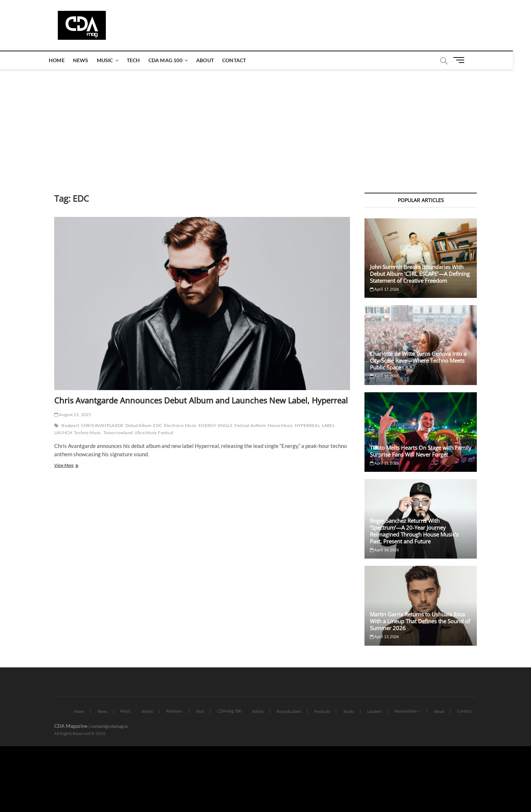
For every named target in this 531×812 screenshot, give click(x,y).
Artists (147, 711)
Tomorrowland (118, 433)
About (214, 60)
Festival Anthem (250, 425)
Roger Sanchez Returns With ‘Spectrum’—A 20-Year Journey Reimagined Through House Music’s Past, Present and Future (414, 531)
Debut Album (138, 425)
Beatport (70, 425)
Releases (174, 711)
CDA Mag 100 (174, 60)
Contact (243, 60)
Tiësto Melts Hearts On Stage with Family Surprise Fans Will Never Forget (421, 451)
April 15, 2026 (384, 463)
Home (66, 60)
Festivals (322, 711)
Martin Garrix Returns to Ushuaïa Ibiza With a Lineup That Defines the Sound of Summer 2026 (420, 621)
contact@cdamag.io (109, 726)
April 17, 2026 (384, 289)
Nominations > (407, 711)
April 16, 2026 (384, 376)
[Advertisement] (265, 124)
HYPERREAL (307, 425)
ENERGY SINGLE (216, 425)
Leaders (374, 711)
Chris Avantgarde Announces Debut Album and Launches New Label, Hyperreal (201, 400)
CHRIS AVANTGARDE (102, 425)
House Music (280, 425)
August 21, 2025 (73, 414)
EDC (158, 425)
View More (74, 466)
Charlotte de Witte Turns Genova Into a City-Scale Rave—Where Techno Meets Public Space (418, 360)
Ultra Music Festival (154, 433)
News (90, 60)
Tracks (349, 711)
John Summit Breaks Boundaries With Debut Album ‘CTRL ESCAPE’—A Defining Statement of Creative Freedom (420, 274)
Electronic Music (180, 425)
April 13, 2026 (384, 636)
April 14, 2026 (384, 550)
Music (114, 60)
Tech (143, 60)
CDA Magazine (71, 726)
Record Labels (289, 711)
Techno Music (88, 433)
